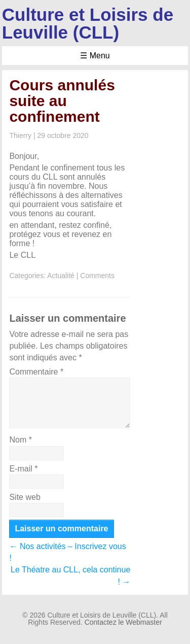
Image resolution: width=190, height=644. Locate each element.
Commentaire (36, 372)
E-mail (23, 469)
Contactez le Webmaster (123, 622)
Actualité (61, 276)
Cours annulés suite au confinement (62, 101)
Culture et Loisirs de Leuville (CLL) (88, 23)
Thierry (20, 135)
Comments (97, 276)
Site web (25, 497)
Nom (20, 440)
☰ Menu (95, 56)
